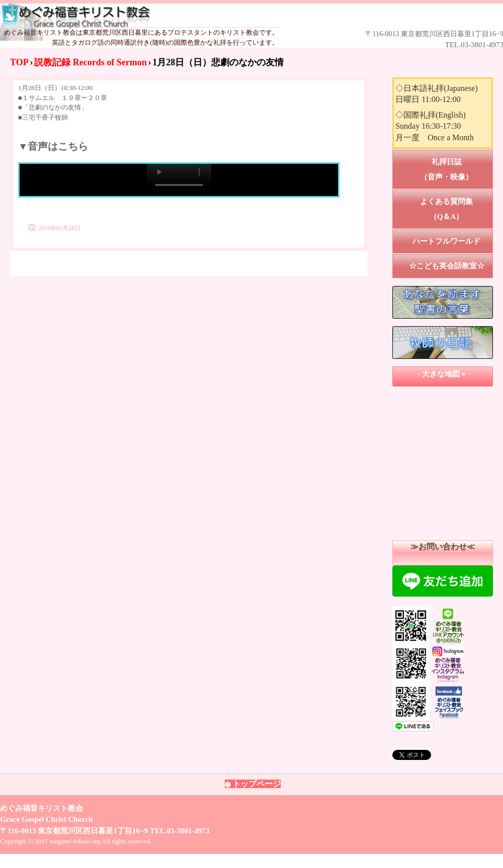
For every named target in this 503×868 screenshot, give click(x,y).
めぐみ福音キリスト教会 (237, 16)
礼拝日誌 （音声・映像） (456, 169)
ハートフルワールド (446, 241)
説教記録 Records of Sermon (90, 62)
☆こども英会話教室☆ (447, 266)
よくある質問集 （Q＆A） (456, 209)
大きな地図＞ (445, 374)
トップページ (257, 784)
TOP (19, 62)
